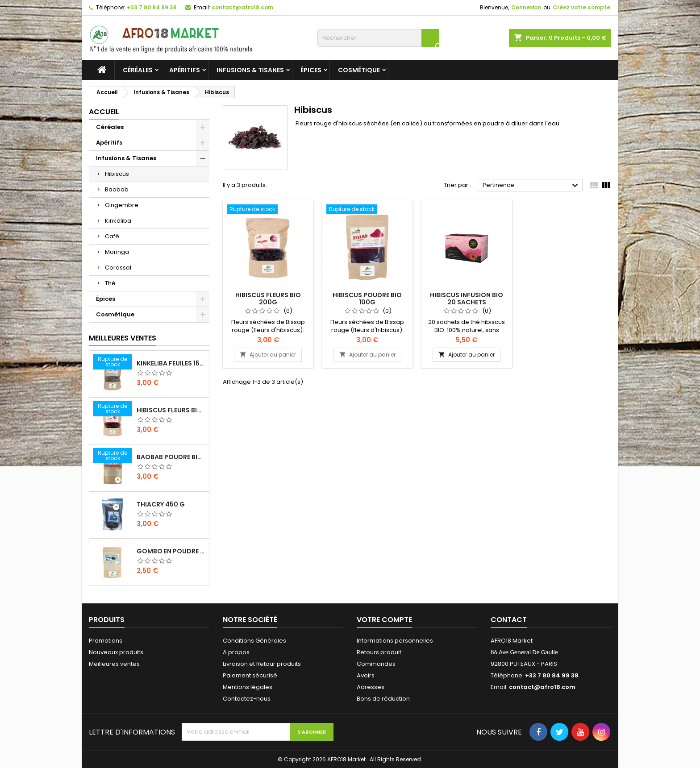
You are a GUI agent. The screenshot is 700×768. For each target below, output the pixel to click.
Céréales (138, 70)
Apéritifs (185, 70)
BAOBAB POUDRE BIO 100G (171, 457)
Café (112, 236)
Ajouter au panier (268, 355)
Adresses (371, 687)
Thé (110, 283)
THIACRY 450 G (161, 504)
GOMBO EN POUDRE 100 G (171, 551)
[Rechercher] (378, 38)
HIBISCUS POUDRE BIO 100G (367, 299)
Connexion (526, 7)
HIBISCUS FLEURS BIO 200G (171, 410)
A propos (236, 652)
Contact (509, 620)
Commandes (376, 664)
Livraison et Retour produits (262, 664)
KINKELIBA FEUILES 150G (171, 363)
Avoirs (366, 675)
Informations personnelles (395, 641)
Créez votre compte (581, 7)
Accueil (104, 112)
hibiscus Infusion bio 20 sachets (467, 299)
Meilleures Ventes (123, 338)
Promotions (106, 641)
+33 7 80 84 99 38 (152, 7)
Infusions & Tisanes (250, 70)
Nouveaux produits (116, 652)
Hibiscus (117, 174)
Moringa (117, 252)
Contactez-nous (247, 699)
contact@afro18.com (242, 7)
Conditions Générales (254, 641)
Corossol (118, 268)
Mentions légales (248, 687)
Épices (311, 70)
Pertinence (531, 186)
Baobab (117, 189)
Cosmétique (359, 70)
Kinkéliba (118, 221)
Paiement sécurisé (250, 675)
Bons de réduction (383, 699)
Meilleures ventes (114, 664)
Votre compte (384, 620)
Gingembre (122, 205)
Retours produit (379, 652)
